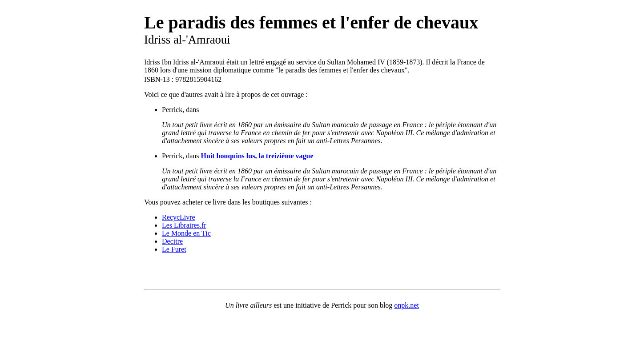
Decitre (172, 241)
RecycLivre (179, 217)
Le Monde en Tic (186, 233)
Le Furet (174, 249)
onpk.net (407, 305)
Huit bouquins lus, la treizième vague (257, 156)
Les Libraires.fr (184, 225)
